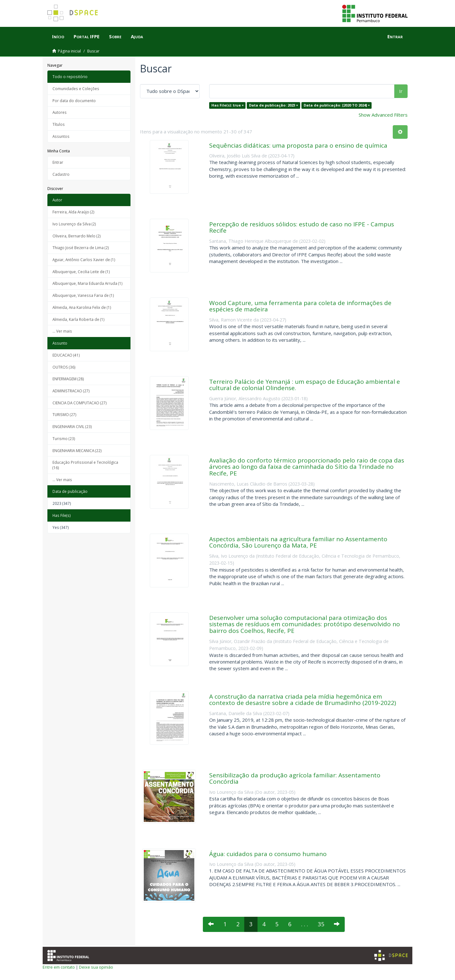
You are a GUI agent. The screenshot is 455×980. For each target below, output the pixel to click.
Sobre (115, 36)
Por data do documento (74, 101)
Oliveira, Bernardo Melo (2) (77, 236)
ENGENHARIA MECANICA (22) (77, 450)
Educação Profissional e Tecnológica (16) (85, 465)
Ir (401, 91)
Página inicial (69, 51)
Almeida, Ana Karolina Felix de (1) (82, 307)
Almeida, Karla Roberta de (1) (79, 319)
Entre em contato (59, 967)
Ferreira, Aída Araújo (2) (73, 212)
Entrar (58, 162)
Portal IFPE (87, 36)
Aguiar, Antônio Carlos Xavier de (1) (84, 260)
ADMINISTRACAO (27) (71, 391)
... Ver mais (62, 331)
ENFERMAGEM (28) (68, 379)
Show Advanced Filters (383, 115)
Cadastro (61, 174)
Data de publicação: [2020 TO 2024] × (337, 105)
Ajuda (137, 36)
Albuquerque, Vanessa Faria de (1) (83, 295)
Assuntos (61, 136)
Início (58, 36)
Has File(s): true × (227, 105)
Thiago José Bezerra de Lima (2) (81, 248)
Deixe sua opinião (96, 967)
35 (321, 924)
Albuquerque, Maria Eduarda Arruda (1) (88, 283)
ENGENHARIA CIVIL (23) (72, 426)
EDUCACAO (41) (66, 355)
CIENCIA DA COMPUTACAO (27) (80, 403)
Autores (60, 112)
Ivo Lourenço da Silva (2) (74, 224)
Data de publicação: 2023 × (273, 105)
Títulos (59, 124)
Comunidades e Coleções (76, 89)
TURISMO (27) (64, 414)
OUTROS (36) (64, 367)
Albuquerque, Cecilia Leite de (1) (81, 272)
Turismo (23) (64, 438)
